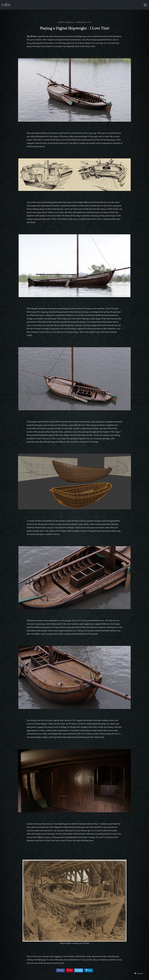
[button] (139, 974)
